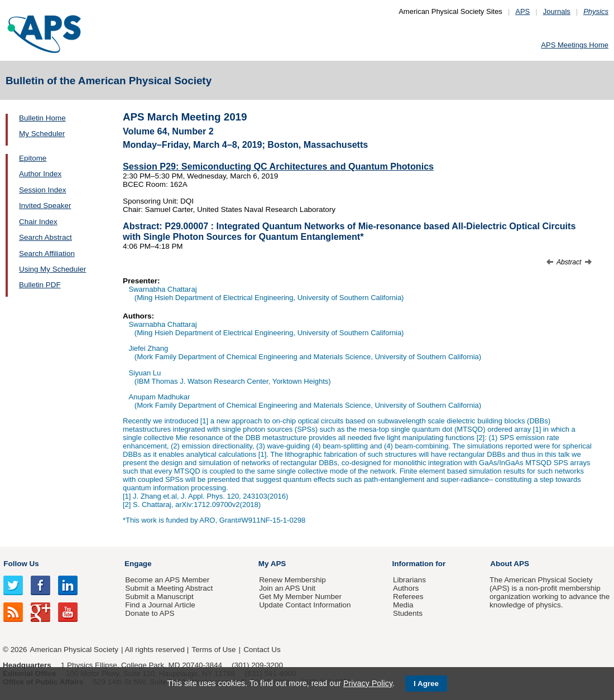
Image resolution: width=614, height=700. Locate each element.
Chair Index (38, 222)
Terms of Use (214, 650)
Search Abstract (45, 237)
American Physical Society (74, 650)
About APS (510, 564)
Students (408, 613)
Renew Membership (292, 580)
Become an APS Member (167, 580)
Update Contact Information (305, 605)
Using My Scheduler (52, 269)
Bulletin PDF (40, 285)
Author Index (40, 174)
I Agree (426, 684)
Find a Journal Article (160, 605)
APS (522, 11)
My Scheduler (42, 134)
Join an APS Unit (287, 588)
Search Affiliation (47, 254)
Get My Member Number (300, 597)
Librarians (409, 580)
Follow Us (21, 564)
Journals (557, 11)
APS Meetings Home (575, 45)
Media (403, 605)
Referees (408, 597)
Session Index (42, 190)
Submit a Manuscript (159, 597)
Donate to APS (150, 613)
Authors (406, 588)
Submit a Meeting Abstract (169, 588)
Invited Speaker (45, 206)
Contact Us (262, 650)
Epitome (33, 158)
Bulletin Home (42, 118)
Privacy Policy (368, 683)
